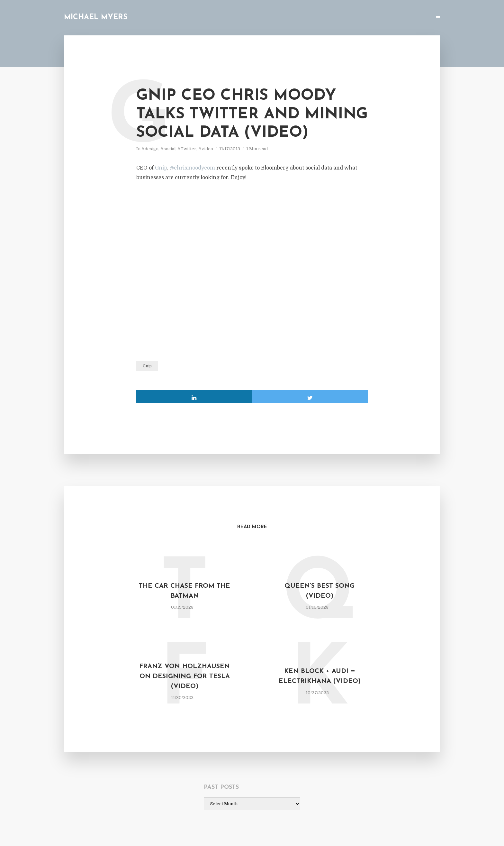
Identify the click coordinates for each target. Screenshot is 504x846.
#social (168, 149)
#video (206, 149)
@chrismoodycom (192, 168)
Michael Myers (96, 18)
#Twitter (187, 149)
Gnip (161, 168)
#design (150, 149)
